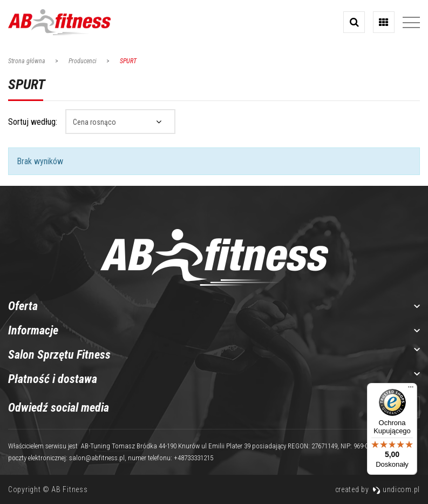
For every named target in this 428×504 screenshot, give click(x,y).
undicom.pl (396, 489)
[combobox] (120, 122)
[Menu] (411, 389)
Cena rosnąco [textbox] (94, 122)
